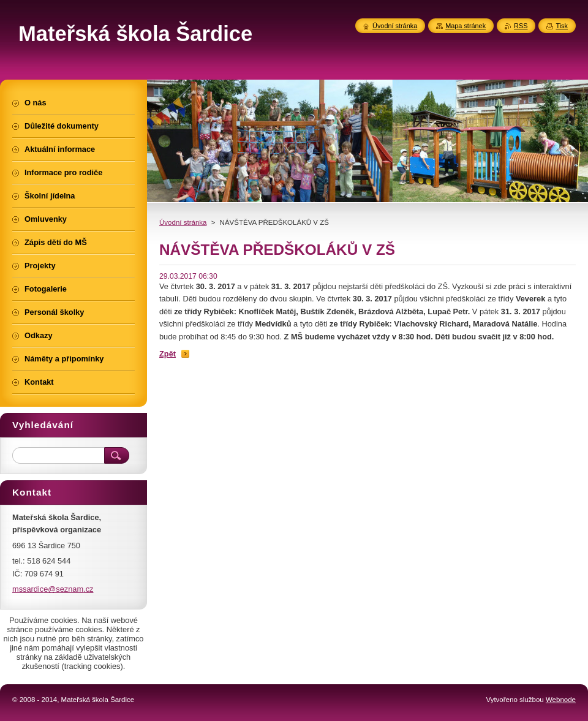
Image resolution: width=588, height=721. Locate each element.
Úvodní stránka (183, 222)
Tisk (562, 26)
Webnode (561, 700)
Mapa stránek (466, 26)
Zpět (168, 354)
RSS (521, 26)
